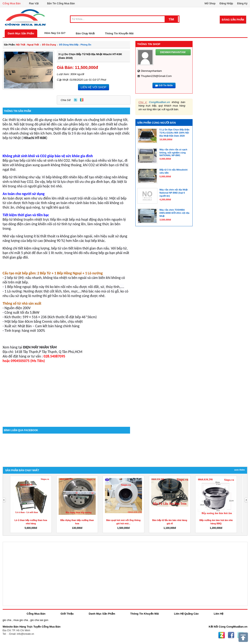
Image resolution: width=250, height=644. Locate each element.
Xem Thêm (239, 470)
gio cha (7, 620)
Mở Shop (210, 3)
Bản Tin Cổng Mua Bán (61, 3)
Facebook (231, 635)
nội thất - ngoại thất (27, 45)
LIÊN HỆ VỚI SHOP (94, 87)
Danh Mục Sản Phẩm (21, 33)
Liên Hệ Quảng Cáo (186, 614)
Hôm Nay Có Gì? (55, 33)
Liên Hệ (219, 614)
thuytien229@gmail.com (156, 76)
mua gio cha (21, 620)
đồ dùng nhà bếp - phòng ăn (75, 45)
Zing (82, 100)
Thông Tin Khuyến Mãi (119, 33)
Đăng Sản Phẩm (233, 20)
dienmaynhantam (151, 71)
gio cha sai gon (39, 620)
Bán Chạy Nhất (85, 33)
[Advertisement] (66, 392)
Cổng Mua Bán (12, 3)
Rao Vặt (34, 3)
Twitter (76, 100)
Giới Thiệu (67, 614)
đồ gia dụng (49, 45)
